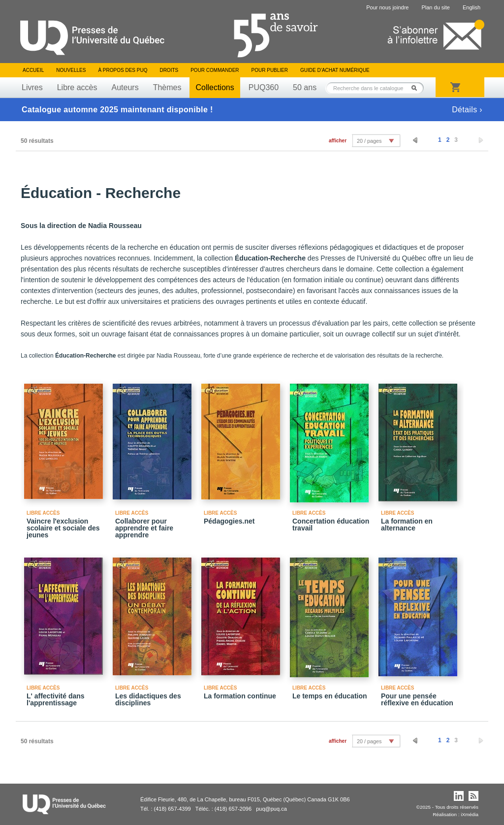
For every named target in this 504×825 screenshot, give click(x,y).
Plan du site (435, 7)
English (472, 7)
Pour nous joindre (387, 7)
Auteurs (125, 87)
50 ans (305, 87)
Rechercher (417, 88)
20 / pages (369, 141)
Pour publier (270, 70)
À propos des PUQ (123, 70)
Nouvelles (71, 70)
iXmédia (470, 814)
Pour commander (215, 70)
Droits (169, 70)
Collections (215, 87)
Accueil (33, 70)
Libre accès (77, 87)
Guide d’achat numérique (335, 70)
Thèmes (167, 87)
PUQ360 (264, 87)
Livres (32, 87)
